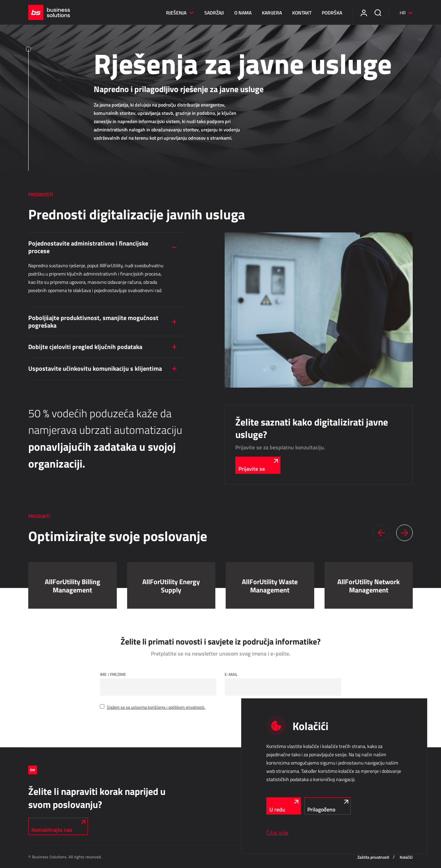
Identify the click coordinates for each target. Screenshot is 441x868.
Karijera (272, 13)
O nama (243, 13)
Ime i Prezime (113, 674)
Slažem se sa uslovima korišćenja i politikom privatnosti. (156, 707)
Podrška (332, 13)
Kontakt (302, 13)
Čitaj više (277, 832)
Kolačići (406, 857)
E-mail (231, 674)
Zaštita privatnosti (373, 857)
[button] (381, 533)
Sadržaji (214, 13)
